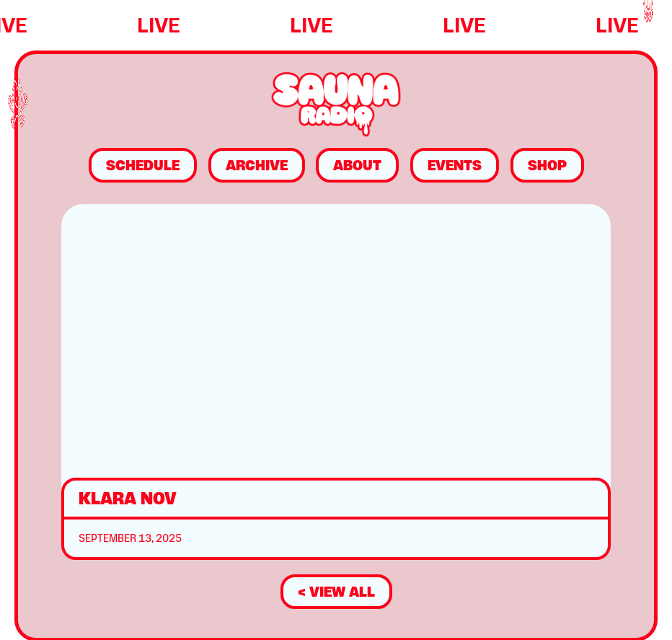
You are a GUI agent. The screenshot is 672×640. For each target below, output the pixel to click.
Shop (547, 165)
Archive (257, 165)
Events (455, 165)
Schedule (143, 165)
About (357, 165)
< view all (336, 592)
